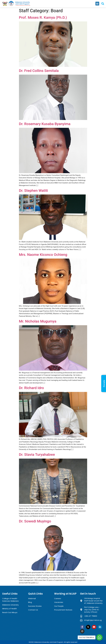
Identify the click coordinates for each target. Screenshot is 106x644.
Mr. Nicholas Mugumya (38, 321)
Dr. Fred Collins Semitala (39, 71)
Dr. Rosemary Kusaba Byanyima (45, 124)
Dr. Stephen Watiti (33, 191)
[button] (97, 4)
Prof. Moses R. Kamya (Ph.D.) (43, 17)
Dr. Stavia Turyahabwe (37, 455)
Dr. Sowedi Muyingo (35, 521)
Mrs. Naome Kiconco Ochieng (43, 255)
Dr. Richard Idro (31, 388)
